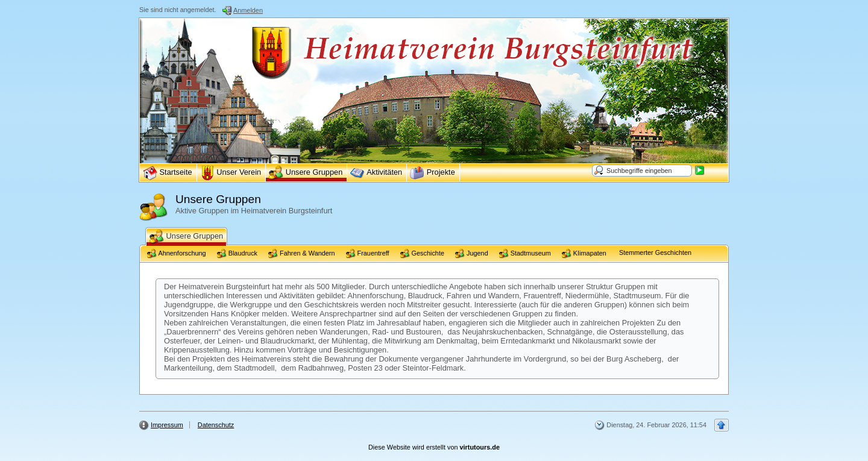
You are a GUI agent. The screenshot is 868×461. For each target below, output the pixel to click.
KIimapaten (584, 254)
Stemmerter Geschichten (654, 252)
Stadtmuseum (525, 254)
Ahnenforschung (177, 254)
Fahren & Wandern (302, 254)
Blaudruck (237, 254)
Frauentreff (368, 254)
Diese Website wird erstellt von (434, 447)
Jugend (472, 254)
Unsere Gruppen (186, 237)
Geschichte (422, 254)
